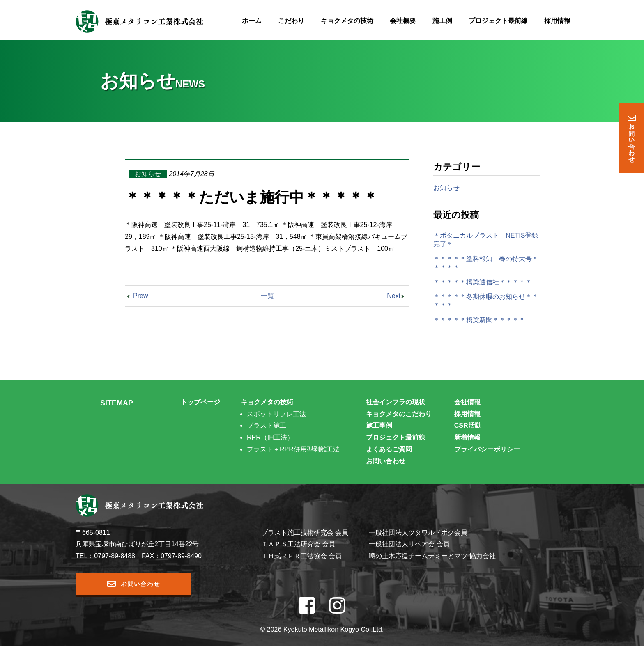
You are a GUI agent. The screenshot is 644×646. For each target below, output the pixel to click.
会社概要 (403, 21)
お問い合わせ (386, 461)
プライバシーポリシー (487, 449)
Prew (140, 296)
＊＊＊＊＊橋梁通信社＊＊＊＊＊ (483, 282)
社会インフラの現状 (396, 402)
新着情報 (467, 437)
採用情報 (557, 21)
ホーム (252, 21)
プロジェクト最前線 (498, 21)
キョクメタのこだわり (399, 414)
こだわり (291, 21)
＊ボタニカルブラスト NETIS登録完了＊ (486, 240)
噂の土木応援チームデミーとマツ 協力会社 (432, 556)
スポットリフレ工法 (276, 414)
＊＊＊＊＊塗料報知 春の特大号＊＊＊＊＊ (486, 263)
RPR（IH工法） (270, 437)
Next (394, 296)
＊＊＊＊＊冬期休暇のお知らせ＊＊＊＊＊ (486, 301)
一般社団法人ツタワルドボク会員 (418, 533)
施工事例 (379, 425)
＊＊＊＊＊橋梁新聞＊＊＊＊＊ (479, 320)
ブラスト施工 (267, 425)
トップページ (200, 402)
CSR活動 (468, 425)
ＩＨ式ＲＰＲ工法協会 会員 (301, 556)
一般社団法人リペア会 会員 (409, 544)
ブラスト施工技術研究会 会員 (305, 533)
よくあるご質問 (389, 449)
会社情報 (467, 402)
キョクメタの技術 (347, 21)
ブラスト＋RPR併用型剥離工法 (293, 449)
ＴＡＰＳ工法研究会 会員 (298, 544)
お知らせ (148, 174)
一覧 (267, 296)
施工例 (442, 21)
